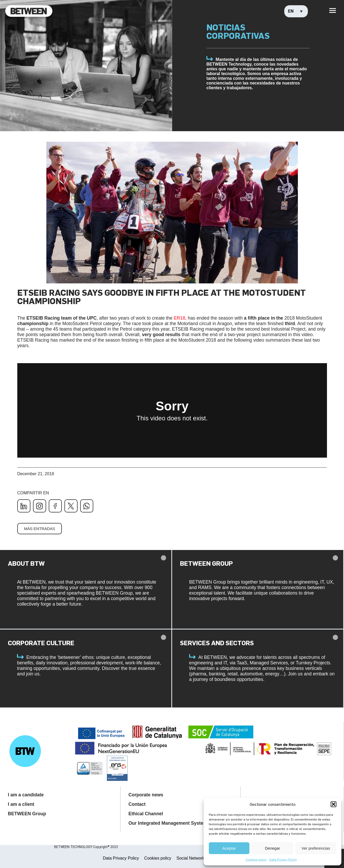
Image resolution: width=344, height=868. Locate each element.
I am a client (21, 804)
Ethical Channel (146, 814)
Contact (137, 804)
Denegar (272, 848)
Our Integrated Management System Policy (175, 823)
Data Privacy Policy (283, 859)
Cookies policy (256, 859)
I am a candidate (26, 795)
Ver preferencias (316, 848)
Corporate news (146, 795)
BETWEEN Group (27, 814)
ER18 (179, 318)
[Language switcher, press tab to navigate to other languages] (296, 11)
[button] (334, 804)
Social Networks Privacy (199, 858)
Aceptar (229, 848)
